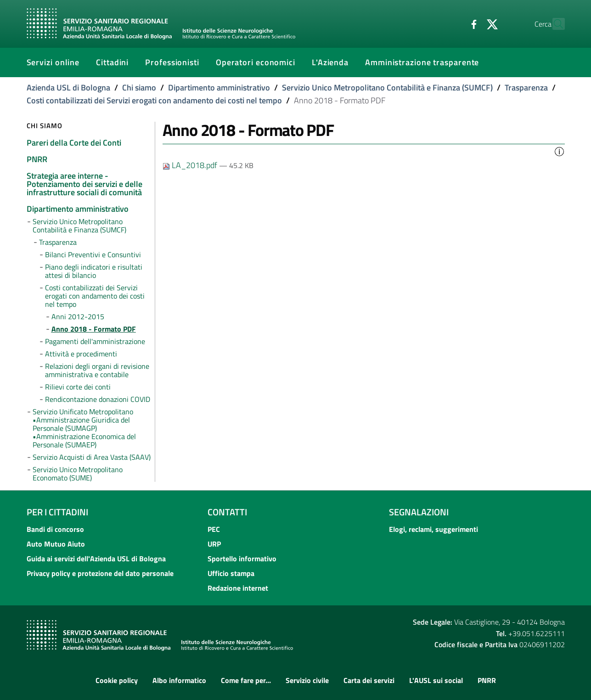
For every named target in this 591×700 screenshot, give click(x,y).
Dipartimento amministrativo (219, 87)
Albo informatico (179, 680)
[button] (559, 151)
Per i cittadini (57, 512)
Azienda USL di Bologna (68, 87)
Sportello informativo (242, 559)
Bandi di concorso (55, 529)
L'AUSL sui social (436, 680)
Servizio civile (307, 680)
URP (214, 544)
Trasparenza (526, 87)
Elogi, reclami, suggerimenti (433, 529)
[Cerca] (554, 24)
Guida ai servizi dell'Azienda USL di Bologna (96, 559)
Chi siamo (139, 87)
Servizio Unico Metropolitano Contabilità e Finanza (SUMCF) (387, 87)
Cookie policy (117, 680)
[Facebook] (454, 23)
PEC (214, 529)
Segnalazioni (419, 512)
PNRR (487, 680)
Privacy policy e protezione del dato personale (100, 573)
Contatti (227, 512)
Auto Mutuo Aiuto (56, 544)
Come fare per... (246, 680)
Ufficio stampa (231, 573)
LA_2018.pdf (191, 165)
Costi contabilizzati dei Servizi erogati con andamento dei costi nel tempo (154, 100)
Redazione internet (238, 588)
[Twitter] (473, 23)
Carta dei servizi (369, 680)
